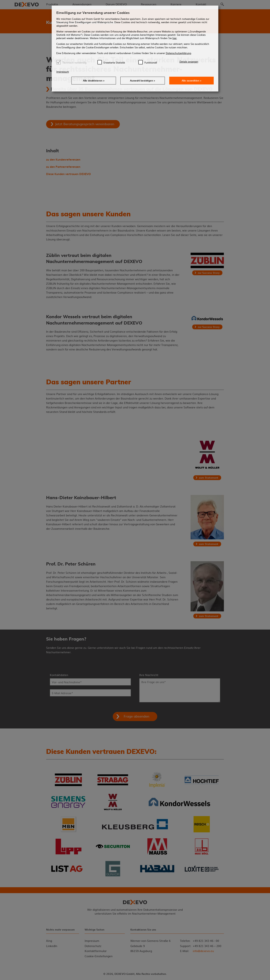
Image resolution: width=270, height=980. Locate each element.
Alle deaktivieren (94, 80)
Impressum (63, 72)
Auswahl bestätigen (143, 80)
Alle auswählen (192, 80)
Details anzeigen (189, 62)
